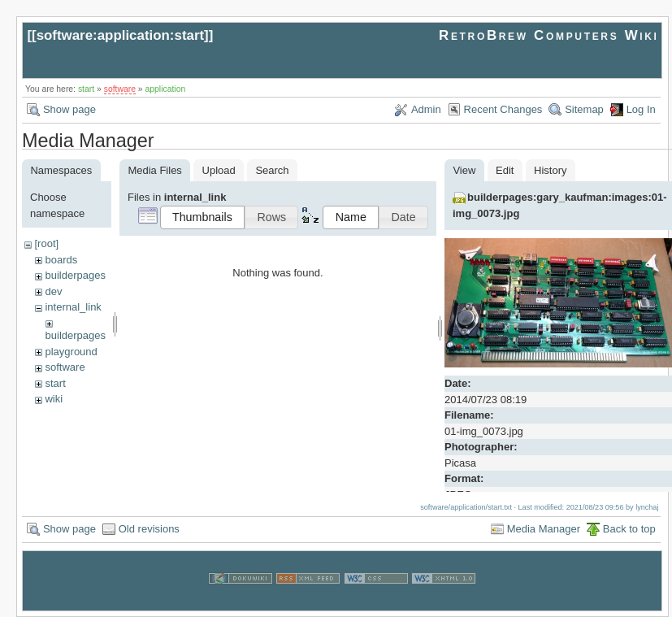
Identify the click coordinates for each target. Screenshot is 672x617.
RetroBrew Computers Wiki (549, 35)
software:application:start (120, 35)
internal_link (73, 307)
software (120, 89)
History (550, 170)
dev (53, 291)
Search (272, 170)
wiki (54, 399)
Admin (426, 109)
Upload (219, 170)
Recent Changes (503, 109)
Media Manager (544, 529)
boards (61, 260)
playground (71, 352)
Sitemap (584, 109)
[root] (46, 243)
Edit (505, 170)
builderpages (75, 275)
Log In (641, 109)
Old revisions (149, 529)
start (86, 89)
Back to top (629, 529)
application (166, 89)
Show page (69, 109)
